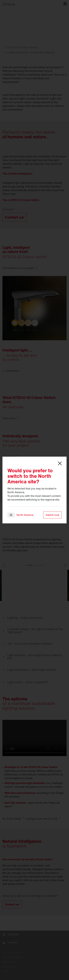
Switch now (52, 515)
